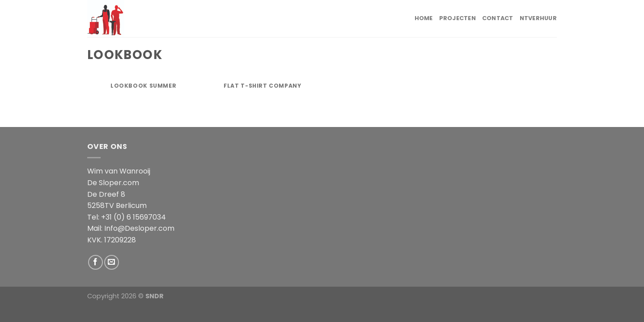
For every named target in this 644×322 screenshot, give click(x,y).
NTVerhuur (538, 18)
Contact (498, 18)
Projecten (458, 18)
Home (424, 18)
